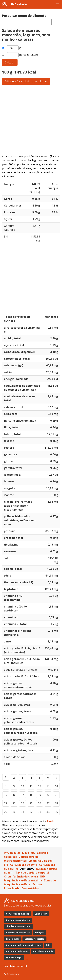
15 (6, 795)
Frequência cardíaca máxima (23, 880)
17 (22, 795)
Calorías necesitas (34, 939)
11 (31, 786)
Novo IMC (29, 853)
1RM (43, 876)
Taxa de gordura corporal (32, 873)
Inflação (39, 933)
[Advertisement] (31, 120)
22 (6, 803)
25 (31, 803)
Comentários (30, 888)
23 (14, 803)
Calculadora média (43, 951)
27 (48, 803)
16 (14, 795)
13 (48, 786)
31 (22, 812)
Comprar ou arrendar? (18, 933)
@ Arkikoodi (11, 974)
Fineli (50, 821)
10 (22, 786)
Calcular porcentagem (18, 920)
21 (56, 795)
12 (40, 786)
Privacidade (12, 888)
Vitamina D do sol (40, 861)
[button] (58, 4)
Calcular (10, 62)
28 (56, 803)
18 (31, 795)
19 (40, 795)
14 (56, 786)
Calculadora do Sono (24, 865)
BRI (6, 865)
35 (56, 812)
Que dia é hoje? (14, 958)
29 (6, 812)
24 (22, 803)
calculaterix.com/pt (16, 966)
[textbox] (27, 22)
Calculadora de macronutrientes (23, 945)
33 (40, 812)
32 (31, 812)
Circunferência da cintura (21, 876)
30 (14, 812)
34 (48, 812)
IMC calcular (19, 4)
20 (48, 795)
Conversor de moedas (18, 914)
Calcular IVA (41, 914)
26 (40, 803)
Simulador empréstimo (18, 926)
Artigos (37, 884)
